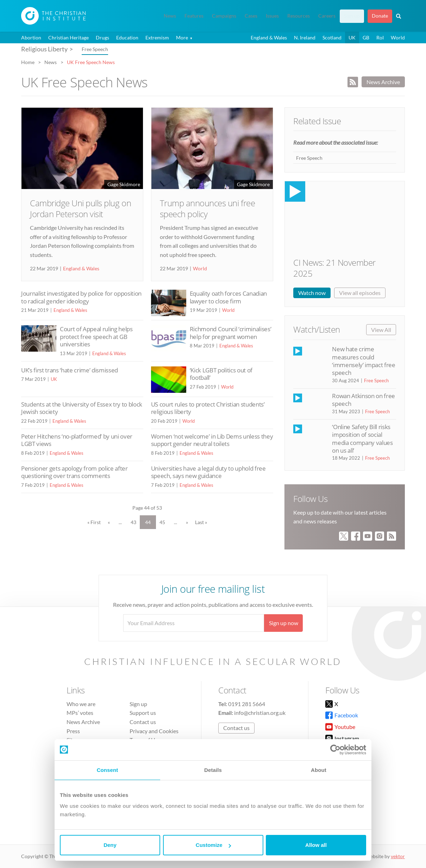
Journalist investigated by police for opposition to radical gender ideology (81, 297)
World (398, 37)
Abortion (31, 37)
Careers (327, 16)
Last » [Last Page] (201, 522)
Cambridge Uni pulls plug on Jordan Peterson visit (80, 208)
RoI (380, 37)
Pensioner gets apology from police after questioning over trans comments (74, 472)
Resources (299, 16)
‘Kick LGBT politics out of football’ (221, 374)
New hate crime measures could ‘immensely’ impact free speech (364, 361)
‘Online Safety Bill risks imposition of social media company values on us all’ (362, 439)
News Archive (383, 82)
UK (352, 37)
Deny (110, 845)
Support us (143, 713)
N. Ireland (305, 37)
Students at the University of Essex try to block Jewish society (82, 408)
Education (127, 37)
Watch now (312, 293)
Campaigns (224, 16)
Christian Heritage (68, 37)
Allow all (316, 845)
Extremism (157, 37)
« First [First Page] (94, 522)
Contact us (143, 722)
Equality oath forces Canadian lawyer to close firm (228, 297)
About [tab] (319, 770)
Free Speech (95, 49)
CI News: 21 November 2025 (334, 268)
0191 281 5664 (247, 704)
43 (133, 522)
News (170, 16)
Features (194, 16)
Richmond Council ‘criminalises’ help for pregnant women (231, 333)
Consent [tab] (108, 770)
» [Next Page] (187, 522)
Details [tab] (213, 770)
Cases (251, 16)
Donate (380, 16)
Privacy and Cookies (154, 731)
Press (73, 731)
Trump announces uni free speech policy (207, 208)
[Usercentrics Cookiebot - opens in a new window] (335, 750)
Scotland (332, 37)
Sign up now (284, 623)
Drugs (102, 37)
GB (366, 37)
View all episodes (360, 293)
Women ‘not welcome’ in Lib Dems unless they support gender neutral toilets (212, 440)
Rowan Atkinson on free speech (363, 400)
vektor (398, 856)
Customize (213, 845)
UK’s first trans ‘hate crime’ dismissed (70, 370)
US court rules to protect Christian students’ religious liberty (208, 408)
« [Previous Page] (109, 522)
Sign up (352, 16)
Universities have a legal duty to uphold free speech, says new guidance (208, 472)
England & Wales (269, 37)
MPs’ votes (80, 713)
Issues (272, 16)
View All (381, 330)
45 (162, 522)
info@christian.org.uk (260, 713)
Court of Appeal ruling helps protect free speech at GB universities (96, 336)
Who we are (81, 704)
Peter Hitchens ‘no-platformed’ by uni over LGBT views (77, 440)
